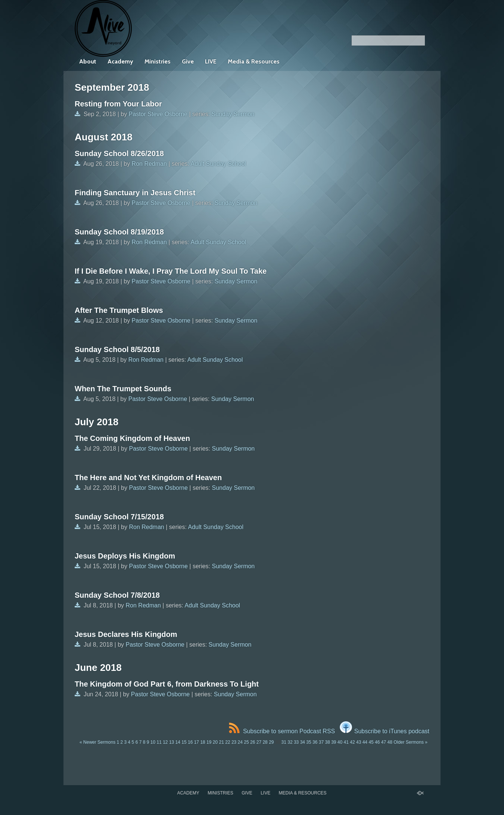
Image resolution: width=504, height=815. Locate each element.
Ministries (158, 61)
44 (365, 742)
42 (352, 742)
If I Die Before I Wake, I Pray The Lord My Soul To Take (171, 271)
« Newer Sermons (97, 742)
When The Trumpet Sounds (123, 389)
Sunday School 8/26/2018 (119, 153)
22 (228, 742)
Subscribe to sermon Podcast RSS (282, 731)
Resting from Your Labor (118, 104)
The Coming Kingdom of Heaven (132, 438)
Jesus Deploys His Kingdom (125, 556)
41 (346, 742)
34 (303, 742)
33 (296, 742)
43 (359, 742)
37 (321, 742)
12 (165, 742)
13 (172, 742)
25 (246, 742)
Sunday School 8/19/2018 (119, 232)
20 (215, 742)
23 (234, 742)
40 (340, 742)
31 (284, 742)
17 (197, 742)
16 (190, 742)
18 (203, 742)
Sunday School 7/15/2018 (119, 517)
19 (209, 742)
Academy (120, 61)
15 (184, 742)
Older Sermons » (410, 742)
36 (315, 742)
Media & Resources (254, 61)
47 (384, 742)
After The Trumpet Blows (119, 310)
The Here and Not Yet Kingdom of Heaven (148, 478)
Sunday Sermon (233, 114)
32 (290, 742)
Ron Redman (149, 164)
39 (334, 742)
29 (271, 742)
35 (309, 742)
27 (259, 742)
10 (153, 742)
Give (188, 61)
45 (371, 742)
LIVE (211, 61)
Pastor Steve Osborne (158, 114)
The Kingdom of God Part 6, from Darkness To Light (167, 684)
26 (253, 742)
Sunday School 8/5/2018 (117, 349)
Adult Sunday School (219, 164)
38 (327, 742)
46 (377, 742)
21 (222, 742)
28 (265, 742)
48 (390, 742)
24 (240, 742)
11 (159, 742)
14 (178, 742)
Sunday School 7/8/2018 (117, 595)
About (88, 61)
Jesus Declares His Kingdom (126, 634)
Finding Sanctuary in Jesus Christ (135, 193)
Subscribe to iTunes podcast (385, 731)
